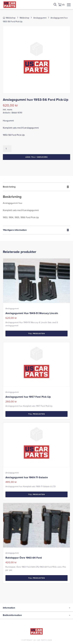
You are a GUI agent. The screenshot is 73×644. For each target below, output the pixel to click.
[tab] (36, 204)
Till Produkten (36, 333)
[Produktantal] (7, 149)
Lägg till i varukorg (37, 157)
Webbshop (24, 18)
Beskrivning (9, 187)
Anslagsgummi (40, 18)
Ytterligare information (15, 230)
